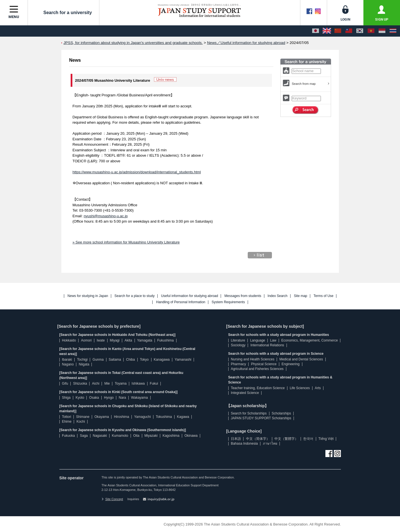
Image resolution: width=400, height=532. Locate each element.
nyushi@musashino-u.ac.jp (106, 216)
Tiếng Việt (326, 439)
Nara (122, 398)
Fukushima (166, 340)
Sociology (238, 345)
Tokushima (164, 417)
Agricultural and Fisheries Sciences (257, 369)
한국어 (308, 439)
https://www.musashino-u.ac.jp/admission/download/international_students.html (137, 172)
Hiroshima (122, 417)
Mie (107, 384)
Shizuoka (80, 384)
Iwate (101, 340)
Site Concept (112, 499)
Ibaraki (67, 360)
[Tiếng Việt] (371, 31)
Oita (136, 436)
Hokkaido (69, 340)
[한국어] (360, 31)
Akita (128, 340)
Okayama (102, 417)
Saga (84, 436)
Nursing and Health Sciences (253, 359)
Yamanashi (183, 360)
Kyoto (80, 398)
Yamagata (145, 340)
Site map (300, 296)
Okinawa (191, 436)
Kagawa (183, 417)
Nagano (68, 364)
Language (257, 340)
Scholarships (281, 413)
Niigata (84, 364)
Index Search (278, 296)
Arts (318, 388)
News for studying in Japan (88, 296)
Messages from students (243, 296)
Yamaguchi (142, 417)
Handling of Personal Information (181, 302)
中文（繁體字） (286, 439)
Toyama (121, 384)
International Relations (267, 345)
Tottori (67, 417)
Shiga (66, 398)
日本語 (236, 439)
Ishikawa (138, 384)
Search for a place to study (135, 296)
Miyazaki (151, 436)
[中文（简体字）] (338, 31)
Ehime (67, 422)
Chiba (130, 360)
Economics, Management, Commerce (310, 340)
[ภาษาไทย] (393, 31)
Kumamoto (120, 436)
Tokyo (144, 360)
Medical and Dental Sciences (301, 359)
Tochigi (82, 360)
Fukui (154, 384)
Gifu (65, 384)
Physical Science (264, 364)
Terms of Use (324, 296)
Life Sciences (300, 388)
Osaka (94, 398)
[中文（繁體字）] (349, 31)
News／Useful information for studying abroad (246, 43)
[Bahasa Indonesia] (382, 31)
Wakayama (140, 398)
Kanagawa (162, 360)
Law (273, 340)
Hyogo (109, 398)
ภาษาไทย (270, 444)
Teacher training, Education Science (258, 388)
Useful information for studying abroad (190, 296)
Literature (238, 340)
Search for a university (63, 12)
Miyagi (115, 340)
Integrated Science (245, 393)
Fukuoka (68, 436)
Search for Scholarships (249, 413)
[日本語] (316, 31)
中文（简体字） (258, 439)
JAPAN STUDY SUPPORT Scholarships (261, 418)
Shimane (83, 417)
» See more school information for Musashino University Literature (126, 242)
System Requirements (228, 302)
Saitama (115, 360)
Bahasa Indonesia (244, 444)
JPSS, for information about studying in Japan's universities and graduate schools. (133, 43)
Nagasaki (100, 436)
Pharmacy (238, 364)
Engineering (290, 364)
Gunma (98, 360)
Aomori (86, 340)
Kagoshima (171, 436)
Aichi (96, 384)
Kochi (81, 422)
